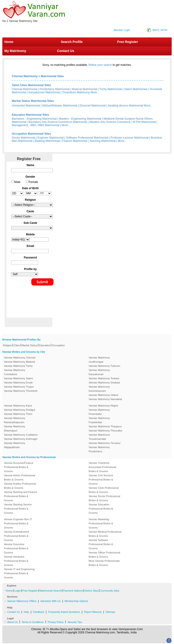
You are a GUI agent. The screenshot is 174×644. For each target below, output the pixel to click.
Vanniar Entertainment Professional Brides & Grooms (17, 536)
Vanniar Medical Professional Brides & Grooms (105, 534)
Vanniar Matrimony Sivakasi (104, 383)
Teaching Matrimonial (103, 141)
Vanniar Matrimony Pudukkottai (99, 420)
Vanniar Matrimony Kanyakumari (99, 372)
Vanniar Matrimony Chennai (20, 358)
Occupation (58, 345)
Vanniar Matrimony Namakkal (105, 399)
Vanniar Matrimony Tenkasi (104, 378)
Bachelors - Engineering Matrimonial (34, 119)
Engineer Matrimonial (51, 138)
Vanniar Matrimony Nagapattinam (15, 445)
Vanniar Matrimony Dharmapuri (15, 428)
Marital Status (30, 345)
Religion (7, 345)
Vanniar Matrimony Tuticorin (104, 366)
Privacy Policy (56, 622)
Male (17, 182)
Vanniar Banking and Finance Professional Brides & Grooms (21, 496)
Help (27, 612)
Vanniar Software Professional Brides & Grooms (101, 544)
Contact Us (65, 51)
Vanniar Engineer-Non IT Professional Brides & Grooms (18, 523)
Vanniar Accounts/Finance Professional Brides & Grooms (19, 467)
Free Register (128, 42)
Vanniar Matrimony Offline (22, 601)
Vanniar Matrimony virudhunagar (99, 360)
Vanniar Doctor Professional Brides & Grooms (104, 498)
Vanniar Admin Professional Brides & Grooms (19, 477)
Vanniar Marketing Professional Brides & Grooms (101, 523)
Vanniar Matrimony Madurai (19, 362)
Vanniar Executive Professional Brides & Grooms (16, 548)
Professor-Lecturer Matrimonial (130, 138)
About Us (12, 622)
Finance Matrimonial (75, 141)
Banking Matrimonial (47, 141)
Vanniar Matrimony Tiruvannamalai (99, 437)
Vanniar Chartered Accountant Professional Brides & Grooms (103, 467)
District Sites (91, 591)
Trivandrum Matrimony (76, 92)
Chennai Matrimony (25, 76)
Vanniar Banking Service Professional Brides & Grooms (18, 509)
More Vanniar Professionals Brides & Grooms (104, 563)
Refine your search (100, 65)
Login (17, 591)
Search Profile (72, 42)
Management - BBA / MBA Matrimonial (36, 125)
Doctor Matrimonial (24, 138)
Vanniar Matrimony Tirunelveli (21, 391)
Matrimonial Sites (52, 76)
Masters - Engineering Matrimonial (80, 119)
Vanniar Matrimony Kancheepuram (99, 389)
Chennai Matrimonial (25, 89)
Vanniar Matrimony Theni (18, 414)
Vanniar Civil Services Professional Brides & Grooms (101, 480)
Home (9, 42)
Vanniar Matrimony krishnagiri (21, 439)
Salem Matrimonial (136, 89)
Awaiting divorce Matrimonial (125, 106)
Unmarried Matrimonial (26, 106)
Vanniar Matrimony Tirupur (19, 387)
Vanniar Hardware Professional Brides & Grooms (16, 561)
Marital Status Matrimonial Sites (33, 101)
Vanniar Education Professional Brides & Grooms (101, 509)
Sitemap (110, 612)
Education (45, 345)
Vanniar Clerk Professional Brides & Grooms (104, 490)
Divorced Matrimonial (93, 106)
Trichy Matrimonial (111, 89)
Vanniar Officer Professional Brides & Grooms (104, 555)
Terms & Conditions (33, 622)
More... (95, 92)
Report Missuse (93, 612)
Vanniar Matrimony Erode (18, 383)
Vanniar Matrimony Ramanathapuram (15, 420)
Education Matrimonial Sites (30, 115)
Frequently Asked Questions (64, 612)
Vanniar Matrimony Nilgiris (104, 406)
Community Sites (110, 591)
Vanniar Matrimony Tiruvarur (105, 443)
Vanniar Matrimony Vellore (104, 395)
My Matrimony (15, 51)
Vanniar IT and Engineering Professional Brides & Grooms (19, 573)
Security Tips (75, 622)
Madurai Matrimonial (84, 89)
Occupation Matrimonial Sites (31, 134)
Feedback (38, 612)
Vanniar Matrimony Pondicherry (99, 449)
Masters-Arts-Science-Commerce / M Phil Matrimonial (123, 122)
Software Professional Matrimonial (87, 138)
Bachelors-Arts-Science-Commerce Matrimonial (58, 122)
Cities (17, 345)
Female (33, 182)
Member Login (122, 30)
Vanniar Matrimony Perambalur (99, 412)
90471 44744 (160, 30)
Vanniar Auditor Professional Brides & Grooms (20, 486)
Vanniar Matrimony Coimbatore (15, 372)
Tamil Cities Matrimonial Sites (31, 85)
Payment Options (73, 591)
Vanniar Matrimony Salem (19, 378)
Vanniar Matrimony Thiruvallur (106, 431)
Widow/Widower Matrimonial (60, 106)
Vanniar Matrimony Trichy (18, 366)
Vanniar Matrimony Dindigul (19, 410)
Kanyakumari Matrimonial (44, 92)
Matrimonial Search (50, 591)
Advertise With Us (50, 601)
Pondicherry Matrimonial (55, 89)
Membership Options (76, 601)
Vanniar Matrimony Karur (18, 406)
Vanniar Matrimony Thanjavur (105, 426)
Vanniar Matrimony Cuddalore (21, 435)
